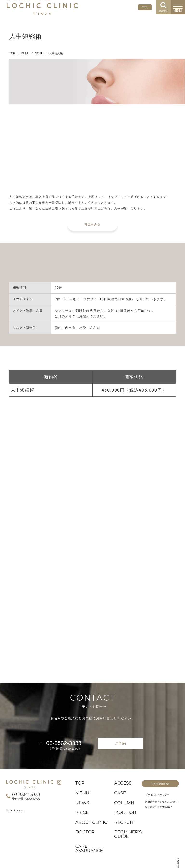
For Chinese (160, 784)
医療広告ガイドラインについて (162, 802)
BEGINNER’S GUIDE (128, 834)
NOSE (39, 53)
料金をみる (92, 224)
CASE (120, 793)
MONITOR (125, 812)
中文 (145, 7)
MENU (25, 53)
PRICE (82, 812)
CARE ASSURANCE (89, 848)
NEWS (82, 803)
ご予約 (120, 743)
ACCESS (123, 783)
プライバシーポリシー (157, 795)
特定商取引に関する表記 (159, 807)
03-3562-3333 (64, 743)
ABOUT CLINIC (91, 822)
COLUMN (124, 803)
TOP (12, 53)
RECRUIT (124, 822)
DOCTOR (85, 832)
